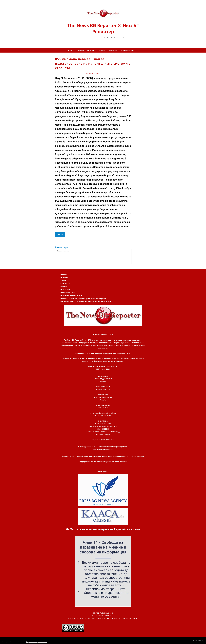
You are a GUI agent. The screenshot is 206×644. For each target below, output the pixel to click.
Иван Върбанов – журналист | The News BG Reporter (84, 299)
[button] (103, 316)
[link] (103, 13)
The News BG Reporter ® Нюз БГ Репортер (103, 28)
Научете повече (31, 642)
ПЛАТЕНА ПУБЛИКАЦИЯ (71, 296)
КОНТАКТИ (92, 50)
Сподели (60, 234)
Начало (64, 275)
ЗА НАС (81, 50)
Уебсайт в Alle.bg (198, 640)
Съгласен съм (42, 642)
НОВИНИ (71, 50)
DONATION (113, 50)
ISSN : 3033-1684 (128, 50)
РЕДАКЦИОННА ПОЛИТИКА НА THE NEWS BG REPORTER (86, 302)
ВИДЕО (102, 50)
